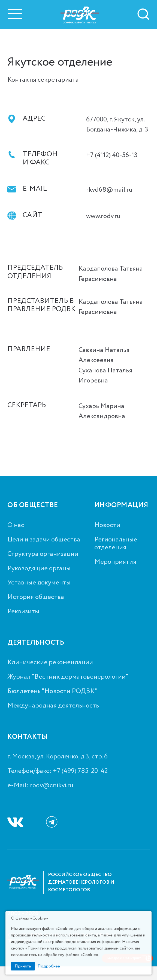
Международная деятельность (53, 706)
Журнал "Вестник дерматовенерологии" (68, 677)
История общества (36, 597)
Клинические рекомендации (50, 663)
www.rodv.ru (103, 216)
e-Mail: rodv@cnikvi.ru (40, 786)
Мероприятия (115, 562)
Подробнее (49, 966)
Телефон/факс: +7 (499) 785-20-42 (58, 771)
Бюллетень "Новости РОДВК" (52, 692)
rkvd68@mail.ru (109, 190)
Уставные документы (39, 583)
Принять (23, 966)
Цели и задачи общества (44, 540)
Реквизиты (23, 612)
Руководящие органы (39, 569)
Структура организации (43, 554)
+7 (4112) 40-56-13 (112, 155)
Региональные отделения (116, 544)
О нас (16, 526)
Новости (107, 526)
